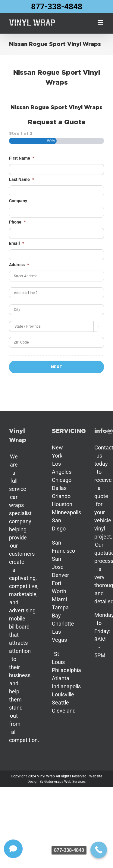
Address (19, 265)
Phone (17, 222)
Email (17, 243)
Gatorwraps (54, 782)
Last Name (22, 179)
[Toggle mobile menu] (101, 22)
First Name (22, 158)
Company (18, 201)
